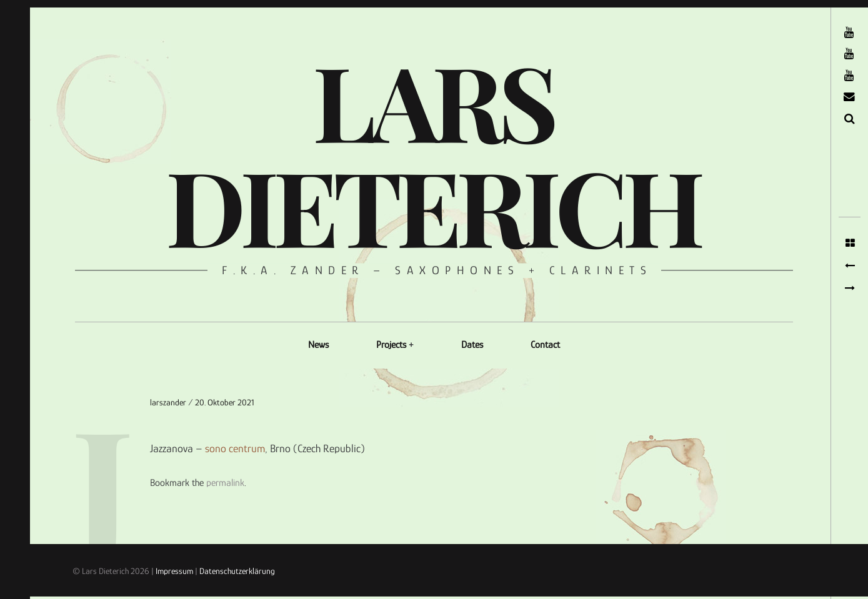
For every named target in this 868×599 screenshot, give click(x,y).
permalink (225, 483)
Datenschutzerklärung (237, 571)
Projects (391, 345)
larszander (169, 402)
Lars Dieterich (433, 152)
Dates (472, 345)
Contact (545, 345)
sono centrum (235, 449)
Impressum (174, 571)
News (318, 345)
